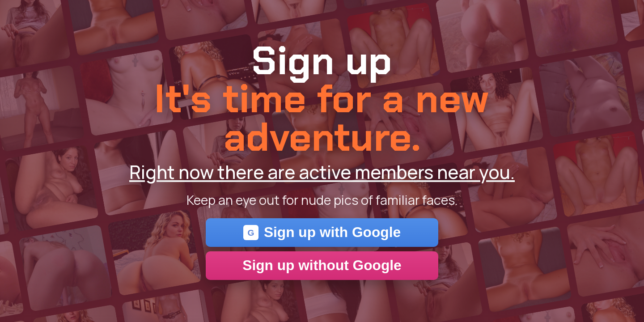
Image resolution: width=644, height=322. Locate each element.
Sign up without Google (322, 265)
